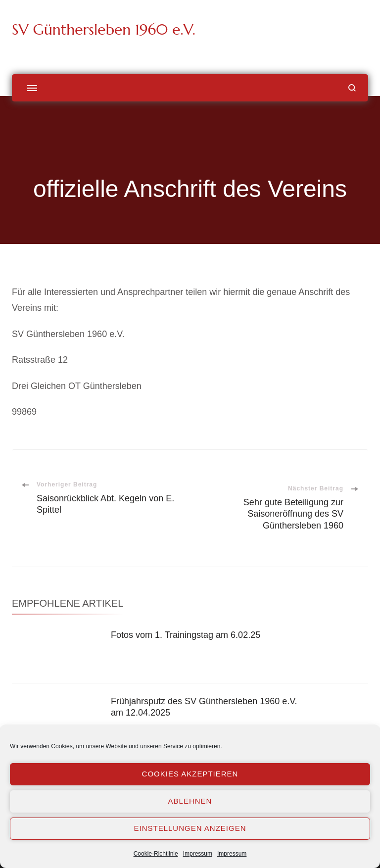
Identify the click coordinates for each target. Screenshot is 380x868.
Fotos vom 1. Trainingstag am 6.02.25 (186, 635)
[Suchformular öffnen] (352, 88)
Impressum (198, 854)
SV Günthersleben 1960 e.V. (104, 29)
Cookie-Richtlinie (156, 854)
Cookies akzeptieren (190, 774)
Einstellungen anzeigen (190, 828)
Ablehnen (190, 801)
